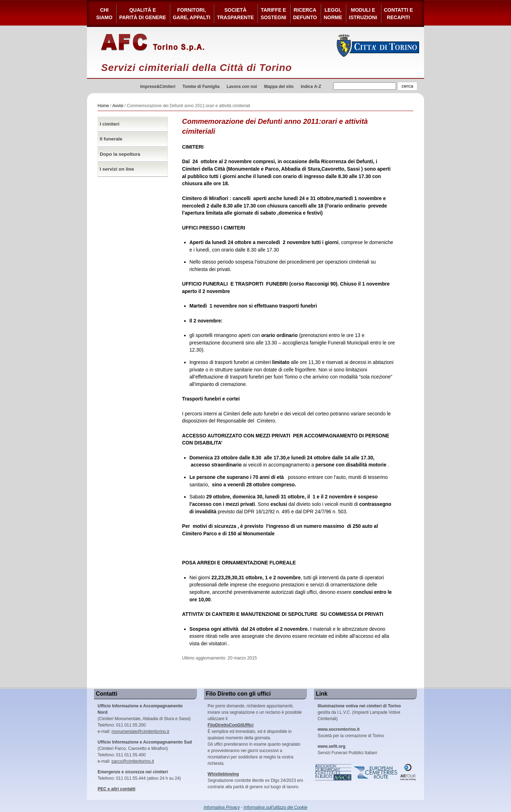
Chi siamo (104, 14)
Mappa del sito (279, 87)
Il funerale (111, 139)
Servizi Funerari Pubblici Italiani (347, 750)
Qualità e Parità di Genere (143, 14)
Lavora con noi (242, 87)
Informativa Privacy (222, 807)
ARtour (408, 772)
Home (103, 106)
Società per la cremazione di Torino (351, 733)
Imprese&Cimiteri (158, 87)
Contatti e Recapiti (399, 14)
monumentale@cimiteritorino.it (140, 731)
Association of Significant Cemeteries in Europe (334, 772)
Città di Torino (378, 45)
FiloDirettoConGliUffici (230, 725)
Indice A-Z (311, 87)
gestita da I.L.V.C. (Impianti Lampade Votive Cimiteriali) (359, 712)
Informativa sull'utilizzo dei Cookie (276, 807)
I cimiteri (110, 124)
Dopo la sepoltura (120, 154)
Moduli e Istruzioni (363, 14)
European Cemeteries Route (376, 772)
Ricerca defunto (305, 14)
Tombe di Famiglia (201, 87)
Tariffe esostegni (273, 14)
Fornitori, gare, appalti (192, 14)
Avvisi (118, 106)
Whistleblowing (223, 774)
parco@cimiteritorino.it (133, 761)
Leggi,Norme (333, 14)
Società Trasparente (235, 14)
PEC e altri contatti (117, 789)
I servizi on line (117, 169)
